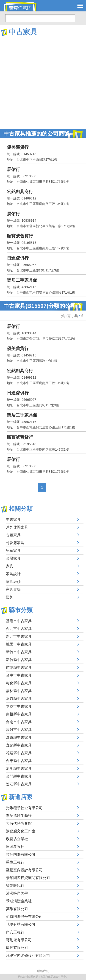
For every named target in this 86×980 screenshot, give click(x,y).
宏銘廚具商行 (20, 192)
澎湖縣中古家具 (19, 769)
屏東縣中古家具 (19, 737)
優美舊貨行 (18, 147)
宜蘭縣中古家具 (19, 745)
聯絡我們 (43, 971)
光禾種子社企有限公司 (24, 808)
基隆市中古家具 (19, 621)
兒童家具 (13, 551)
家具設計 (13, 574)
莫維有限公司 (17, 909)
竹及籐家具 (15, 543)
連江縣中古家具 (19, 784)
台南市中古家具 (19, 722)
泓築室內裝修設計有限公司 (28, 955)
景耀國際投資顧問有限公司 (28, 878)
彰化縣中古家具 (19, 683)
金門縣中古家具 (19, 776)
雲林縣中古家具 (19, 691)
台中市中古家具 (19, 675)
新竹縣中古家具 (19, 660)
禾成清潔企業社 (19, 901)
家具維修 (13, 582)
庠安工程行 (15, 932)
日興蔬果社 (15, 847)
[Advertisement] (43, 82)
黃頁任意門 (23, 7)
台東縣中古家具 (19, 761)
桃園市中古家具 (19, 644)
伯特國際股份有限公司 (24, 917)
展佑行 (13, 169)
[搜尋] (40, 18)
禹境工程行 (15, 862)
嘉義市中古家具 (19, 706)
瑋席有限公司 (17, 948)
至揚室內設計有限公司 (24, 870)
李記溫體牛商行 (19, 816)
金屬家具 (13, 558)
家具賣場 (13, 589)
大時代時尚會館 (19, 823)
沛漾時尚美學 (17, 893)
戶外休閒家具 (17, 527)
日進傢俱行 (18, 258)
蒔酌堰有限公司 (19, 940)
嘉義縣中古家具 (19, 699)
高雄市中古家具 (19, 730)
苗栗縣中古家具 (19, 668)
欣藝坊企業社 (17, 839)
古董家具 (13, 535)
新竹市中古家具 (19, 652)
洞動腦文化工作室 (21, 831)
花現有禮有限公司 (21, 924)
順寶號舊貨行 (20, 236)
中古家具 (13, 519)
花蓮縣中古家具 (19, 753)
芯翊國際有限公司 (21, 854)
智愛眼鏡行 (15, 886)
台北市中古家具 (19, 629)
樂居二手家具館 (22, 280)
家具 (10, 566)
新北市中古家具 (19, 636)
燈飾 (10, 597)
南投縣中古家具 (19, 714)
